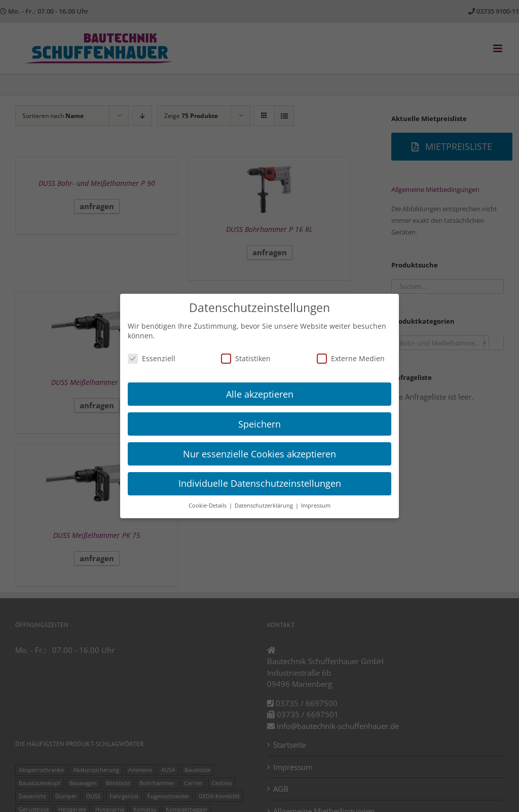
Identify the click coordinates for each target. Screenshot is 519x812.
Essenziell (152, 358)
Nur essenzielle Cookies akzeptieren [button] (259, 454)
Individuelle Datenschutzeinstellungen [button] (260, 483)
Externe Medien (351, 358)
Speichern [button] (259, 424)
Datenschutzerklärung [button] (265, 506)
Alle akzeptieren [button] (260, 394)
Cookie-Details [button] (208, 506)
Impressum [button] (316, 506)
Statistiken (246, 358)
